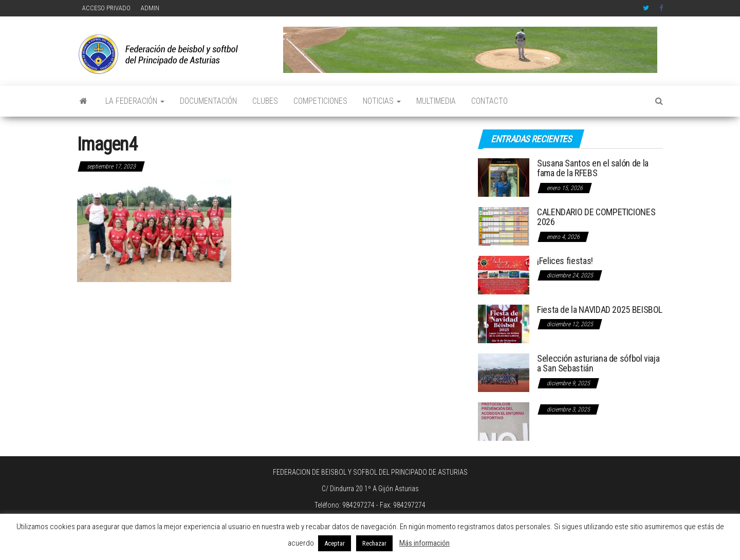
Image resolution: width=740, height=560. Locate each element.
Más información (424, 543)
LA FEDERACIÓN (135, 101)
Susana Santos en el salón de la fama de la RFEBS (593, 168)
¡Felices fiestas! (565, 261)
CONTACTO (489, 101)
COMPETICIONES (320, 101)
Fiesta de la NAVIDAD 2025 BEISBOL (600, 310)
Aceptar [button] (335, 543)
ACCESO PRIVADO (106, 8)
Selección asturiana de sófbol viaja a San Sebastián (598, 363)
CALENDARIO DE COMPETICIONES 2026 (596, 217)
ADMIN (150, 8)
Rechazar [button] (374, 543)
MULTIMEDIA (436, 101)
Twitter (646, 8)
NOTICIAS (382, 101)
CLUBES (265, 101)
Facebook (662, 8)
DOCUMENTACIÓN (208, 101)
